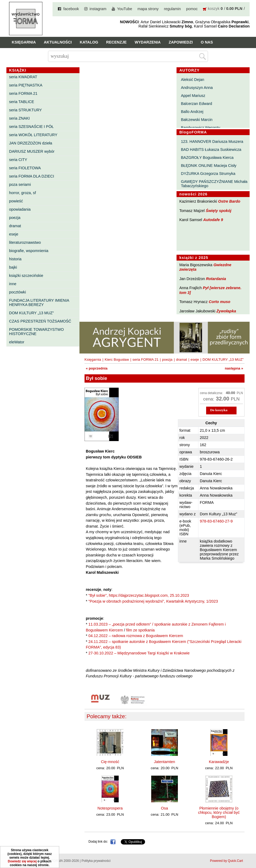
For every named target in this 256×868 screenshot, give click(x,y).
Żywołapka (226, 311)
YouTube (125, 9)
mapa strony (148, 9)
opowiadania (20, 209)
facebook (71, 9)
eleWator (17, 342)
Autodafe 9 (213, 220)
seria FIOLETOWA (25, 168)
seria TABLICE (22, 102)
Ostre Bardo (229, 201)
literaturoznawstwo (25, 242)
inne (13, 284)
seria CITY (18, 160)
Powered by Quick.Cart (227, 861)
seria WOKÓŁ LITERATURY (33, 135)
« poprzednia (97, 368)
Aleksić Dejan (193, 80)
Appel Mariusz (193, 96)
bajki (13, 267)
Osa (165, 808)
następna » (234, 368)
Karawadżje (219, 762)
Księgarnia (24, 42)
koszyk (214, 9)
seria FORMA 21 (23, 93)
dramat (15, 226)
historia (15, 259)
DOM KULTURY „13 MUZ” (31, 313)
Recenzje (116, 42)
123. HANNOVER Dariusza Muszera (212, 142)
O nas (207, 42)
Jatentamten (164, 762)
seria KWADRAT (23, 77)
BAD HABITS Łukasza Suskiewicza (211, 150)
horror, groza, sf (23, 193)
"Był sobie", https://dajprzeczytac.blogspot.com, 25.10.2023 (139, 595)
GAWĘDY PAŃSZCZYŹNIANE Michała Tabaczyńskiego (214, 184)
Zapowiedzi (181, 42)
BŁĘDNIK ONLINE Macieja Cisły (209, 166)
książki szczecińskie (26, 276)
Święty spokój (219, 211)
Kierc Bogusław (117, 360)
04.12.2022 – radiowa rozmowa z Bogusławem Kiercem (136, 636)
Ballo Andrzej (192, 112)
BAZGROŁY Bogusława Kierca (207, 158)
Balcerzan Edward (197, 104)
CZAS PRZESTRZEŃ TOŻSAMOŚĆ (40, 321)
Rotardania (216, 279)
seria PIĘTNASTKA (26, 85)
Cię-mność (110, 762)
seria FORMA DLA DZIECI (32, 176)
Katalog (89, 42)
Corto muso (220, 302)
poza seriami (20, 184)
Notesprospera (110, 808)
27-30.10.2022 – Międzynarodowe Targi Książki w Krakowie (139, 653)
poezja (15, 218)
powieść (16, 201)
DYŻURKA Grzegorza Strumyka (208, 174)
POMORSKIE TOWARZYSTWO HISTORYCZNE (36, 332)
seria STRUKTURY (25, 110)
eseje (14, 234)
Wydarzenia (148, 42)
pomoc (192, 9)
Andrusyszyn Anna (197, 88)
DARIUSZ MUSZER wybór (32, 151)
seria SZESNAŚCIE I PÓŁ (31, 127)
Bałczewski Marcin (197, 120)
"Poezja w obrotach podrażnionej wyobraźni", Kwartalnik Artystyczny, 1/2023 (153, 601)
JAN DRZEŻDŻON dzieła (31, 143)
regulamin (172, 9)
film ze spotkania (140, 630)
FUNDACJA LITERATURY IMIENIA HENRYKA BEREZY (39, 303)
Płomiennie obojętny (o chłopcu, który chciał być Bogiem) (219, 812)
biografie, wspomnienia (29, 251)
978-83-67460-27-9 (216, 521)
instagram (98, 9)
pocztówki (17, 292)
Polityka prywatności (96, 861)
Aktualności (58, 42)
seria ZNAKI (19, 118)
